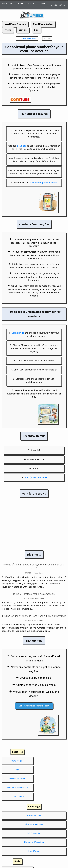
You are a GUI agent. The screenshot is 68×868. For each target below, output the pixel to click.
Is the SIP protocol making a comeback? (34, 594)
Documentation (58, 5)
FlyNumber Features (34, 824)
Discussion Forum (17, 779)
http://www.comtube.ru (37, 477)
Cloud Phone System (43, 24)
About (21, 4)
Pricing (8, 30)
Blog (36, 30)
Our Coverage (17, 761)
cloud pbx (22, 146)
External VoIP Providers (17, 788)
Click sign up (18, 333)
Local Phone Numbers (15, 24)
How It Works (34, 851)
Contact (32, 4)
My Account (8, 4)
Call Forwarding (34, 833)
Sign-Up (23, 30)
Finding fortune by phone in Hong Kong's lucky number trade (34, 616)
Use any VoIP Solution (34, 842)
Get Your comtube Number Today (34, 706)
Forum (43, 4)
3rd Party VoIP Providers (27, 38)
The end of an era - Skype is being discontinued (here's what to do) (34, 566)
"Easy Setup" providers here (43, 183)
